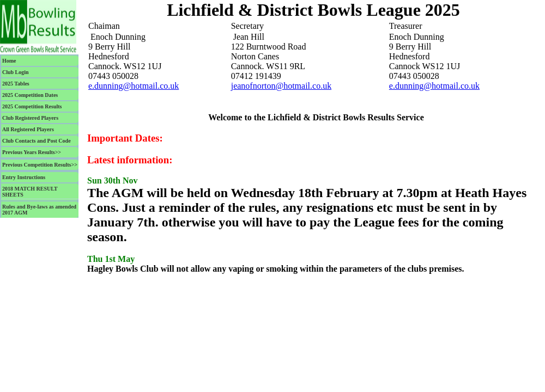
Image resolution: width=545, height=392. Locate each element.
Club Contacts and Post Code (37, 141)
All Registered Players (28, 129)
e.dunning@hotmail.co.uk (134, 86)
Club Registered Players (30, 118)
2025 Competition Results (32, 106)
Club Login (16, 72)
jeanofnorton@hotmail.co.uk (281, 86)
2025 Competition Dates (30, 95)
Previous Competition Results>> (40, 165)
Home (9, 61)
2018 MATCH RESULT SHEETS (30, 192)
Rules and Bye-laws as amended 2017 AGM (39, 210)
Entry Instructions (24, 177)
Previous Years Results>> (32, 152)
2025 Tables (16, 84)
